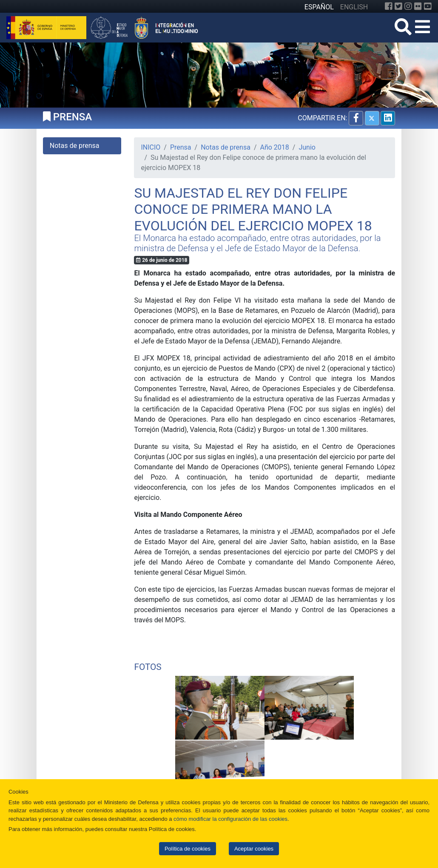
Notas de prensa (226, 147)
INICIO (151, 147)
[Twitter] (398, 6)
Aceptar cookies (254, 849)
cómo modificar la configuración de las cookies (230, 819)
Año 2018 (275, 147)
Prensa (181, 147)
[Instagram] (408, 6)
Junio (307, 147)
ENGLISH (354, 7)
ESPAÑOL (319, 7)
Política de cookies (188, 849)
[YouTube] (428, 6)
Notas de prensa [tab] (75, 146)
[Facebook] (389, 6)
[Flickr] (418, 6)
